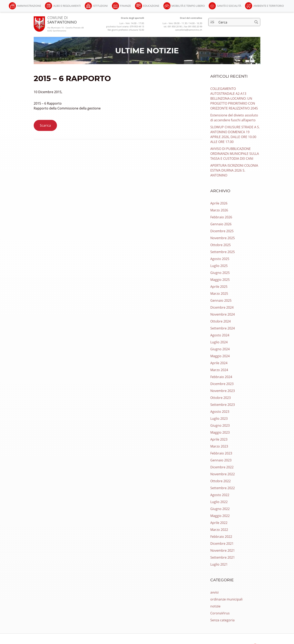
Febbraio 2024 (221, 377)
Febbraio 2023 (221, 453)
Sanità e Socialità (229, 6)
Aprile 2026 (219, 203)
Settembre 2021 (223, 557)
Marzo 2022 (219, 530)
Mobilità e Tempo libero (188, 6)
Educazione (151, 6)
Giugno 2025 (220, 273)
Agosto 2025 (220, 259)
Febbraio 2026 (221, 217)
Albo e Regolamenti (67, 6)
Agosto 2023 (220, 412)
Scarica (45, 125)
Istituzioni (100, 6)
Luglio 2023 (219, 419)
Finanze (125, 6)
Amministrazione (29, 6)
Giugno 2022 (220, 509)
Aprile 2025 (219, 287)
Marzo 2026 (219, 210)
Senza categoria (222, 620)
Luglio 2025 (219, 266)
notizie (215, 606)
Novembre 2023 (223, 391)
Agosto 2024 (220, 335)
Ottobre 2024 (220, 321)
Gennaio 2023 (221, 460)
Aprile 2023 (219, 439)
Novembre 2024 (223, 314)
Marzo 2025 (219, 294)
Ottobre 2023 (220, 398)
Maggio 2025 (220, 280)
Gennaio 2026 (221, 224)
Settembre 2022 (223, 488)
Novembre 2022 (223, 474)
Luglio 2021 (219, 564)
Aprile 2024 (219, 363)
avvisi (214, 592)
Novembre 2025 (223, 238)
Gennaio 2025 (221, 300)
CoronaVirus (220, 613)
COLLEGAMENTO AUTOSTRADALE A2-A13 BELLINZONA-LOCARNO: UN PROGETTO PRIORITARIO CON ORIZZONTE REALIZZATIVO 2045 (234, 98)
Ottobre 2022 (220, 481)
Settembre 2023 (223, 405)
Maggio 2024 (220, 356)
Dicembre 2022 (222, 467)
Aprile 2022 (219, 523)
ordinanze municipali (226, 599)
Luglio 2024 (219, 342)
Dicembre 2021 (222, 544)
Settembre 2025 (223, 252)
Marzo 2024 (219, 370)
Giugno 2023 (220, 425)
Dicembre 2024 (222, 307)
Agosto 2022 (220, 495)
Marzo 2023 (219, 446)
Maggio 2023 (220, 432)
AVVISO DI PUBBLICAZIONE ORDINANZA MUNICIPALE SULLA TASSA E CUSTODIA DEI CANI (235, 154)
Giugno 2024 (220, 349)
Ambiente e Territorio (269, 6)
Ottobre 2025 (220, 245)
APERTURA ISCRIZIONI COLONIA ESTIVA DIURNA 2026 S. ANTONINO (234, 170)
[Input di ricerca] (234, 22)
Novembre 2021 (223, 550)
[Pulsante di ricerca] (256, 22)
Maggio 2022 (220, 516)
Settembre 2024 (223, 328)
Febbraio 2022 (221, 537)
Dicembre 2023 (222, 384)
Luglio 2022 (219, 502)
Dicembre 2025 (222, 231)
